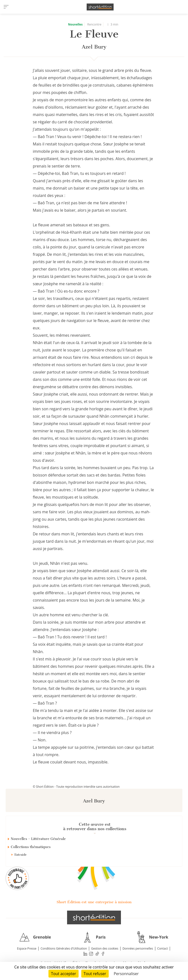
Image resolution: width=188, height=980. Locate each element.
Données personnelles (138, 948)
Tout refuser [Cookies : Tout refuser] (95, 974)
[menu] (6, 7)
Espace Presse (27, 948)
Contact (162, 948)
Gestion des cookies (105, 948)
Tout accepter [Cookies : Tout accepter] (63, 974)
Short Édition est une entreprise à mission (94, 902)
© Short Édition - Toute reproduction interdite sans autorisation (76, 787)
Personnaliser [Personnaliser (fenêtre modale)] (126, 974)
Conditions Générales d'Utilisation (64, 948)
